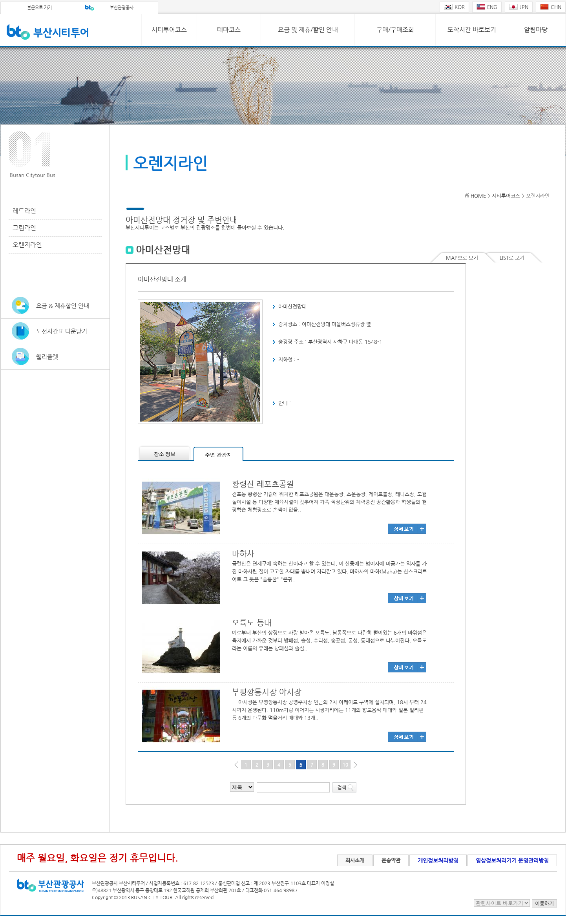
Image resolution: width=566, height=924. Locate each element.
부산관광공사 (122, 8)
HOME (478, 196)
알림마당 (536, 30)
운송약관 (391, 860)
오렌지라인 (27, 245)
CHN (551, 7)
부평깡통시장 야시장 (267, 692)
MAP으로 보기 (462, 258)
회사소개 (355, 860)
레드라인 (24, 211)
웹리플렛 (47, 357)
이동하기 (544, 903)
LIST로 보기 (512, 258)
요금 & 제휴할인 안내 (63, 306)
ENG (487, 7)
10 (345, 765)
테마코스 (229, 30)
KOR (454, 7)
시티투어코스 (169, 30)
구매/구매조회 (395, 30)
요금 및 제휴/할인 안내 (308, 30)
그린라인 (24, 228)
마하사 (243, 554)
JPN (519, 7)
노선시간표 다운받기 (62, 331)
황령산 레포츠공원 (263, 484)
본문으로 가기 (39, 8)
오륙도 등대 (252, 623)
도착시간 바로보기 (472, 30)
